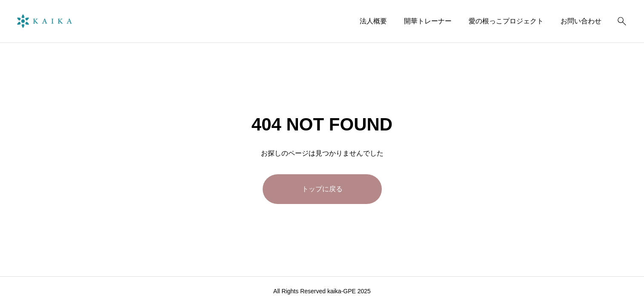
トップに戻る (322, 189)
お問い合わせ (581, 21)
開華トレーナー (428, 21)
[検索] (622, 21)
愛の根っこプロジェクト (506, 21)
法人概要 (373, 21)
